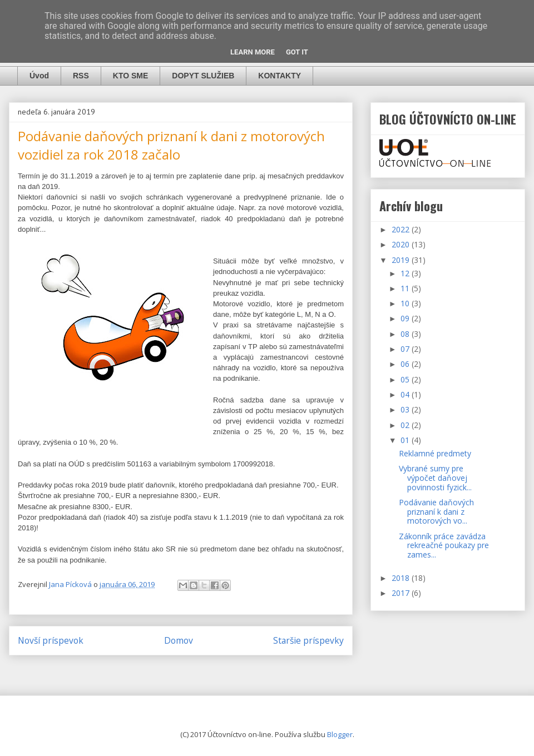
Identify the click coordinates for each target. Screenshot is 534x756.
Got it (297, 52)
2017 (402, 593)
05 (406, 379)
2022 (402, 229)
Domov (179, 640)
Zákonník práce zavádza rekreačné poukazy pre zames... (444, 546)
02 (406, 425)
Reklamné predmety (435, 453)
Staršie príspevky (308, 640)
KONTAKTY (280, 76)
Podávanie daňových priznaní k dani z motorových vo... (436, 512)
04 (406, 394)
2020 (402, 244)
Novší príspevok (51, 640)
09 (406, 318)
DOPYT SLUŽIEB (203, 76)
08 (406, 334)
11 (406, 288)
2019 (402, 260)
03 (406, 409)
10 (406, 303)
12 (406, 273)
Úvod (39, 76)
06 (406, 364)
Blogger (340, 734)
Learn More (253, 52)
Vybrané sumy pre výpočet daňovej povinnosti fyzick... (435, 478)
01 (406, 440)
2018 (402, 578)
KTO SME (131, 76)
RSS (81, 76)
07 (406, 349)
